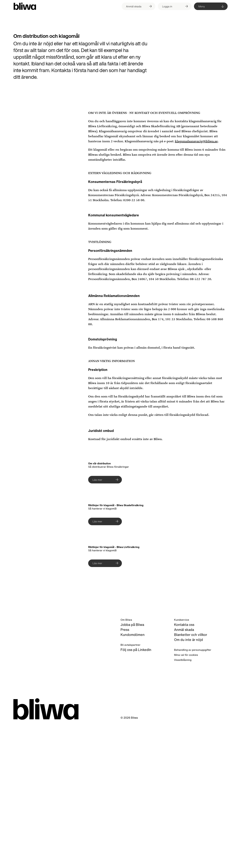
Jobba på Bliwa (132, 767)
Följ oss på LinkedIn (136, 793)
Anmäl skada (184, 772)
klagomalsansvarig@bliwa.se (196, 141)
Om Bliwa (126, 762)
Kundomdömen (133, 777)
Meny (202, 6)
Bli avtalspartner (130, 788)
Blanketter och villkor (191, 777)
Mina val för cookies (186, 798)
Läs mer (97, 480)
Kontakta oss (184, 767)
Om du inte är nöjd (188, 782)
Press (125, 772)
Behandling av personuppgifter (193, 793)
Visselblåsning (183, 803)
